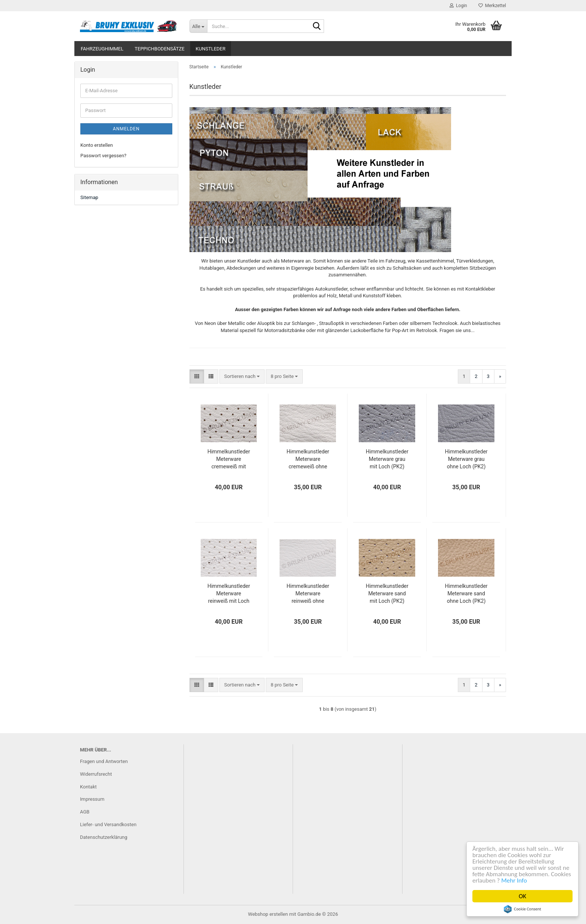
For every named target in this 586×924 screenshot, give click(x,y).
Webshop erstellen (268, 914)
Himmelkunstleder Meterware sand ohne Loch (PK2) (466, 593)
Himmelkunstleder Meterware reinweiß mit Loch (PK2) (229, 594)
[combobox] (242, 377)
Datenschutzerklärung (104, 837)
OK (523, 896)
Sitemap (89, 197)
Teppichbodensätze (159, 49)
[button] (197, 377)
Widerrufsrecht (96, 774)
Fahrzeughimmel (102, 49)
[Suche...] (198, 26)
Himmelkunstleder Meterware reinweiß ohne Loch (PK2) (308, 594)
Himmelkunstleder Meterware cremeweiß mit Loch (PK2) (229, 459)
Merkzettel (492, 6)
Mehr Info (514, 880)
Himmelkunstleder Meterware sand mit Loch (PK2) (387, 593)
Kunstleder (211, 49)
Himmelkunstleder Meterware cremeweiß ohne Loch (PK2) (308, 459)
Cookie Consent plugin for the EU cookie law (523, 909)
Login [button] (458, 6)
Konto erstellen (97, 145)
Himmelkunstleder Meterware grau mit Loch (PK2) (387, 459)
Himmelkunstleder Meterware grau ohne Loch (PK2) (466, 459)
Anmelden (126, 129)
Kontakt (88, 787)
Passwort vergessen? (103, 156)
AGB (85, 812)
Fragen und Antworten (104, 761)
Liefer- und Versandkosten (108, 824)
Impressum (92, 799)
